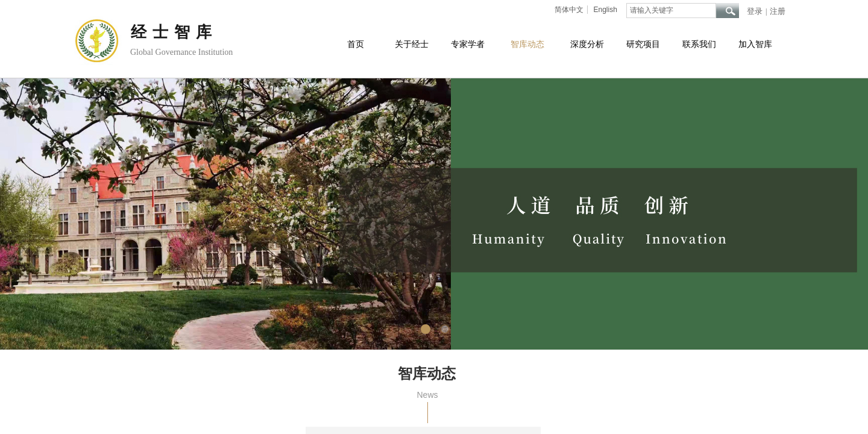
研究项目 (643, 44)
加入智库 (755, 44)
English (605, 10)
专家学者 (468, 44)
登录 (755, 11)
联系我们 (699, 44)
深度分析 (587, 44)
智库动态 (527, 44)
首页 (356, 44)
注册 (778, 11)
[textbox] (671, 11)
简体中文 (569, 10)
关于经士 (412, 44)
